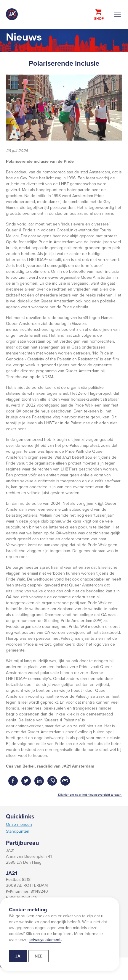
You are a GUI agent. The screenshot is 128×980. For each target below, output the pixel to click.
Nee (39, 956)
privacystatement (45, 939)
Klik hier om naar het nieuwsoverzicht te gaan (90, 795)
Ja (18, 956)
